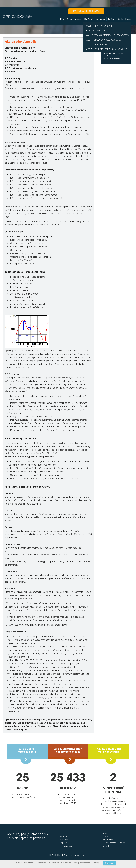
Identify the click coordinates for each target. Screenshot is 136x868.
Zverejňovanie (66, 840)
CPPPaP (106, 834)
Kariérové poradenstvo (95, 19)
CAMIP (105, 837)
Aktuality (78, 19)
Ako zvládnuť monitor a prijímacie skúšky (114, 49)
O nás (70, 19)
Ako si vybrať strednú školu (27, 750)
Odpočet (64, 843)
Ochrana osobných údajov (113, 843)
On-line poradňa (67, 846)
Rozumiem (109, 863)
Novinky (63, 837)
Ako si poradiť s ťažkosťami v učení (116, 54)
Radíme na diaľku (115, 19)
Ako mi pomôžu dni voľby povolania (109, 750)
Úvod (63, 19)
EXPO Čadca (107, 840)
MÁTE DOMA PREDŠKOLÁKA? (86, 11)
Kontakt (129, 19)
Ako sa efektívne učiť (112, 58)
